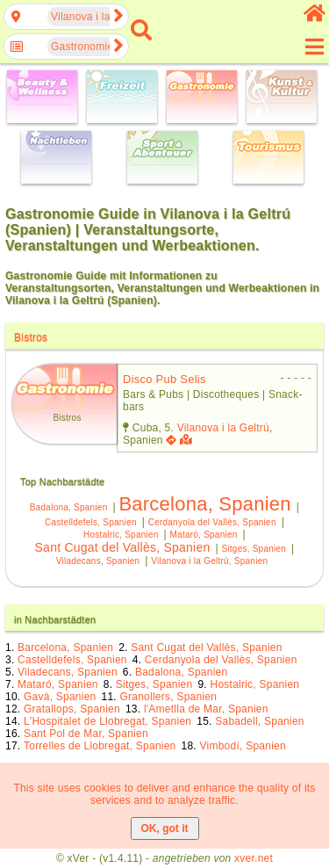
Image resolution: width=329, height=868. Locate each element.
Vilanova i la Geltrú (223, 428)
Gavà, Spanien (60, 697)
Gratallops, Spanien (72, 709)
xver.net (254, 858)
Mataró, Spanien (204, 535)
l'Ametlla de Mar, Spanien (206, 709)
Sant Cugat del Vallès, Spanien (123, 547)
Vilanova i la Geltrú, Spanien (209, 561)
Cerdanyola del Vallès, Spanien (212, 522)
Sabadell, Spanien (260, 721)
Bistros (31, 337)
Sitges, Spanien (254, 549)
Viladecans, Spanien (98, 561)
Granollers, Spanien (168, 697)
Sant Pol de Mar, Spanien (86, 734)
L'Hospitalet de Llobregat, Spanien (107, 721)
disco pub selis (164, 379)
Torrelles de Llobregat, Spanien (100, 746)
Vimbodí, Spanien (243, 746)
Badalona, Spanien (69, 507)
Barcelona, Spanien (204, 504)
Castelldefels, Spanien (91, 522)
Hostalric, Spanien (121, 535)
